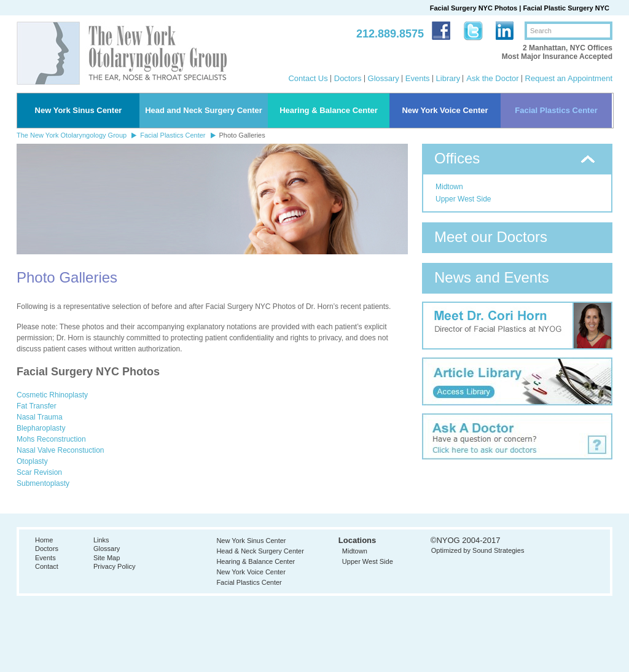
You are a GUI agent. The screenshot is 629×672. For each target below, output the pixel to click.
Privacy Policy (114, 566)
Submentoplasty (43, 483)
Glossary (384, 78)
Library (448, 78)
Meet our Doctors (491, 237)
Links (101, 540)
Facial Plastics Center (556, 110)
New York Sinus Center (79, 110)
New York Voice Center (445, 110)
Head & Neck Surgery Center (260, 551)
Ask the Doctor (492, 78)
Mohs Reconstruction (51, 439)
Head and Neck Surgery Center (204, 110)
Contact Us (308, 78)
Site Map (107, 558)
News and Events (492, 277)
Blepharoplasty (41, 428)
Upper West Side (463, 199)
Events (418, 78)
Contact (47, 566)
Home (44, 540)
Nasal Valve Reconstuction (61, 450)
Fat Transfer (37, 406)
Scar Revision (39, 472)
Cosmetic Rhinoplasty (52, 395)
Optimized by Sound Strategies (478, 550)
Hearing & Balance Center (329, 110)
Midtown (449, 187)
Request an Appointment (569, 78)
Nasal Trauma (40, 417)
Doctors (348, 78)
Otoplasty (32, 461)
